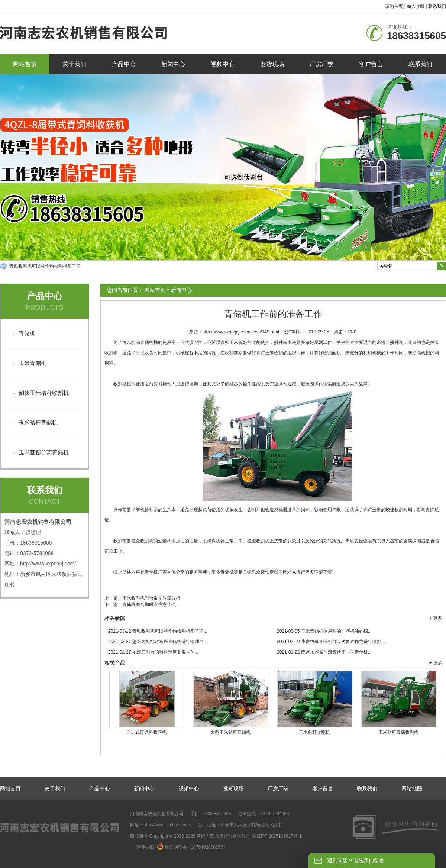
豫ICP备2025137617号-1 (277, 836)
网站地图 (412, 788)
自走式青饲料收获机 (146, 732)
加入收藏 (416, 6)
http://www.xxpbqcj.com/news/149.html (241, 332)
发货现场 (272, 64)
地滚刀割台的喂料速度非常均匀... (153, 652)
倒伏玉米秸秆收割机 (44, 393)
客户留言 (371, 64)
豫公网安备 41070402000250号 (192, 847)
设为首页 (394, 6)
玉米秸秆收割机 (314, 732)
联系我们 (437, 6)
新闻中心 (173, 64)
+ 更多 (436, 618)
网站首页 (25, 64)
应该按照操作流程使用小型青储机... (324, 652)
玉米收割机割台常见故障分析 (151, 598)
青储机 (27, 333)
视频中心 (223, 64)
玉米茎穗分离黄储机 (44, 452)
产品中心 (124, 64)
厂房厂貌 (321, 64)
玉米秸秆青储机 (38, 422)
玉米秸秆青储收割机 (398, 732)
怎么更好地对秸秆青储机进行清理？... (158, 642)
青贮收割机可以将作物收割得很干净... (158, 631)
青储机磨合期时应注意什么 (149, 604)
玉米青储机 (33, 363)
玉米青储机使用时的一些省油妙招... (324, 631)
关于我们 (74, 64)
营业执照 (145, 847)
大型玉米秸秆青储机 (230, 732)
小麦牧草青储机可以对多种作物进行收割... (331, 642)
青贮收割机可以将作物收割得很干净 (45, 266)
